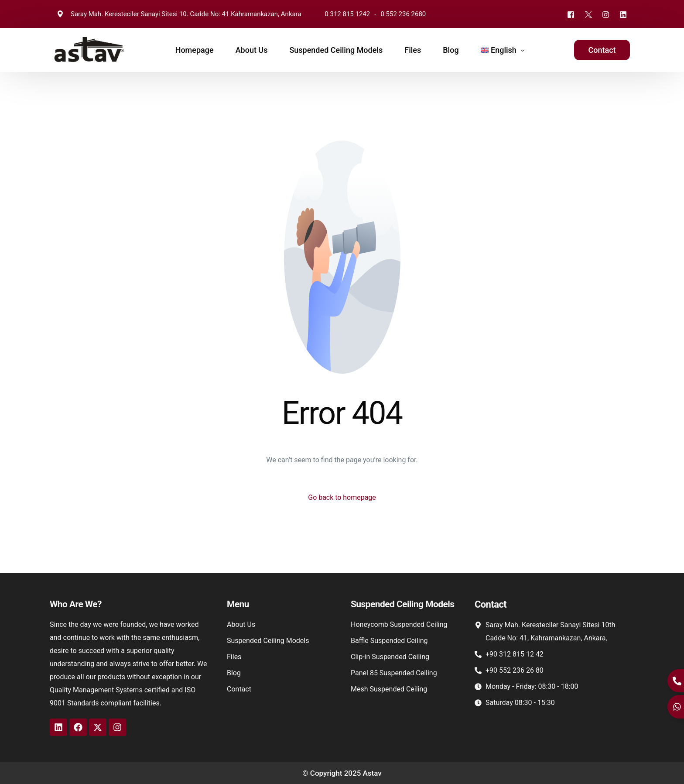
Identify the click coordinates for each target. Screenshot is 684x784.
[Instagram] (605, 14)
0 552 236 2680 (403, 14)
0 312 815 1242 (347, 14)
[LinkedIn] (623, 14)
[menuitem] (501, 50)
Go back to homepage (342, 497)
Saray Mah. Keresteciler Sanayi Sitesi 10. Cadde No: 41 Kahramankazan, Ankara (178, 14)
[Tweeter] (588, 14)
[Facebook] (571, 14)
